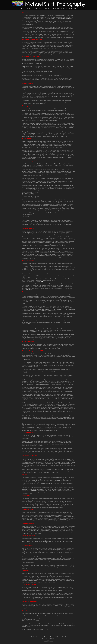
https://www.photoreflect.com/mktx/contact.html (34, 618)
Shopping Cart (55, 8)
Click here (50, 483)
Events (40, 8)
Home (22, 8)
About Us (28, 8)
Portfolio (35, 8)
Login (70, 8)
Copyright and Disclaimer (49, 637)
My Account (64, 8)
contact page (40, 282)
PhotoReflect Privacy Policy (37, 637)
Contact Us (47, 8)
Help (75, 8)
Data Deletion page (27, 290)
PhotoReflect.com (64, 19)
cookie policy (34, 491)
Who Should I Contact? (61, 637)
